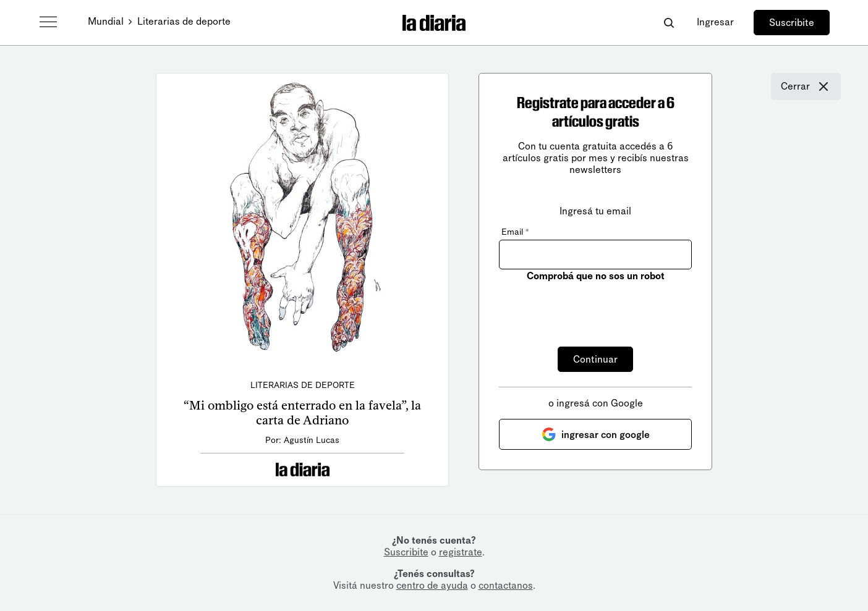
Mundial (106, 21)
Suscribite (792, 23)
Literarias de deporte (184, 21)
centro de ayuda (432, 585)
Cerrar (806, 86)
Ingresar (715, 22)
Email (515, 232)
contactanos (506, 585)
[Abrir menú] (48, 22)
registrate (461, 552)
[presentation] (593, 307)
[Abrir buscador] (669, 23)
